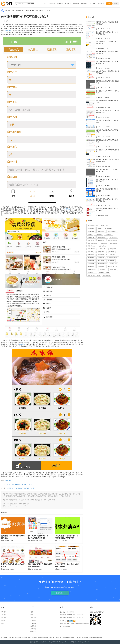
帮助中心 (4, 623)
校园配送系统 (113, 249)
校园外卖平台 (91, 252)
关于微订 (4, 612)
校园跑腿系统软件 (102, 237)
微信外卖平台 (104, 226)
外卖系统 (8, 31)
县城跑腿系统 (101, 240)
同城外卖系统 (91, 240)
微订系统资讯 (20, 11)
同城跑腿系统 (107, 275)
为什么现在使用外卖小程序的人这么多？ (20, 484)
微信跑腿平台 (91, 267)
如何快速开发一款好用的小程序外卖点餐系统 (67, 565)
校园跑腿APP (101, 258)
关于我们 (101, 4)
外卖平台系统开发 (102, 264)
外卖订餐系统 (101, 261)
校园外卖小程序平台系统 (94, 275)
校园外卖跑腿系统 (92, 243)
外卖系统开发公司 (102, 255)
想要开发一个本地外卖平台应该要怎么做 (20, 488)
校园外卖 (84, 4)
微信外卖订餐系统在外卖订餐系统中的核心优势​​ (40, 565)
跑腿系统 (100, 228)
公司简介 (4, 615)
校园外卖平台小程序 (93, 226)
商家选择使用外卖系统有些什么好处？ (38, 11)
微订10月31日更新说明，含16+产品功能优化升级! (38, 537)
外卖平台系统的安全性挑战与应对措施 (13, 565)
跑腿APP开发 (103, 249)
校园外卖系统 (113, 237)
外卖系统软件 (91, 231)
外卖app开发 (108, 234)
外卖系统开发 (101, 252)
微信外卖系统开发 (112, 240)
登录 (116, 4)
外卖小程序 (113, 255)
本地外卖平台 (103, 269)
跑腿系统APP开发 (92, 269)
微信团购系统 (91, 258)
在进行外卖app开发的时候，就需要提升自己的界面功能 (67, 537)
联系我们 (4, 620)
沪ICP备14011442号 (84, 642)
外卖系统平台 (91, 237)
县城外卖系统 (111, 252)
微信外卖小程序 (92, 246)
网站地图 (35, 637)
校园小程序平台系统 (112, 258)
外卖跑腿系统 (103, 243)
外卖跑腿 (76, 4)
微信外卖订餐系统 (112, 267)
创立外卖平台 (101, 231)
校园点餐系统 (109, 228)
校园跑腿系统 (91, 261)
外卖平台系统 (91, 228)
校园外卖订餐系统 (92, 249)
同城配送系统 (101, 267)
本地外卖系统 (91, 255)
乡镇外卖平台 (99, 234)
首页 (45, 4)
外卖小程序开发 (92, 272)
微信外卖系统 (102, 246)
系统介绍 (68, 4)
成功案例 (92, 4)
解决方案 (60, 4)
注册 (109, 4)
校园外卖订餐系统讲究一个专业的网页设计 (13, 537)
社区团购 (33, 620)
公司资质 (4, 618)
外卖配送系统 (113, 269)
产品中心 (52, 4)
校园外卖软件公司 (112, 231)
